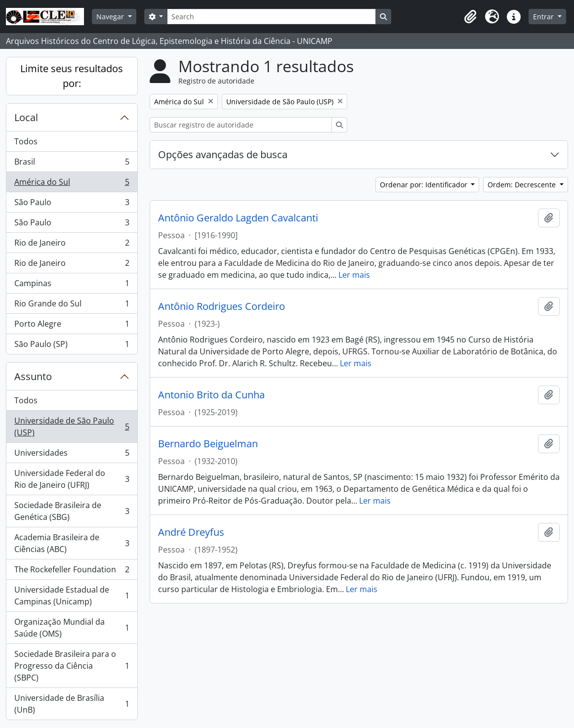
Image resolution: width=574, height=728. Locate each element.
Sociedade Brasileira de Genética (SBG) (72, 511)
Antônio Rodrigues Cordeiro (222, 306)
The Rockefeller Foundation (72, 572)
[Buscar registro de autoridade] (241, 125)
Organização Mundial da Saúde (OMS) (72, 628)
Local (26, 117)
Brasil (72, 164)
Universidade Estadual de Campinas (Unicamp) (72, 596)
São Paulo (72, 204)
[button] (470, 17)
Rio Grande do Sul (72, 306)
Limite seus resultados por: (72, 76)
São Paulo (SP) (72, 346)
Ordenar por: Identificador (425, 185)
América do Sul (72, 184)
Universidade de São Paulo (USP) (72, 427)
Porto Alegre (72, 326)
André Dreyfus (191, 532)
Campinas (72, 285)
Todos (26, 141)
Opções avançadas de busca (223, 154)
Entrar (544, 17)
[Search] (271, 17)
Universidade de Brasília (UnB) (72, 704)
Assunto (33, 376)
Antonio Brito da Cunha (211, 395)
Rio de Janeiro (72, 245)
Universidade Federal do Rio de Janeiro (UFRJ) (72, 479)
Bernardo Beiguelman (208, 444)
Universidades (72, 455)
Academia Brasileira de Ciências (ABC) (72, 543)
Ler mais (354, 275)
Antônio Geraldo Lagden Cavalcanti (238, 218)
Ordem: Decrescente (523, 185)
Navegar (111, 17)
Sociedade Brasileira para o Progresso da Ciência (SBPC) (72, 666)
